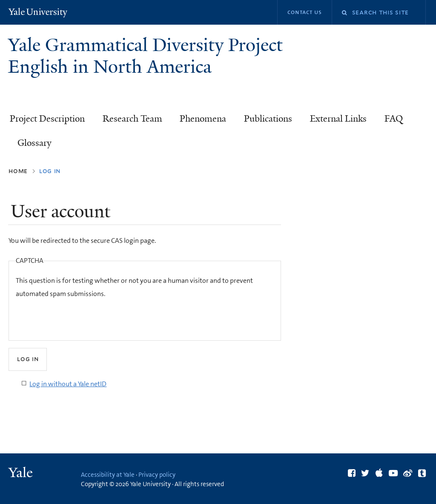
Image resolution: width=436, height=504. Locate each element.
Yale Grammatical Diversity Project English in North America (145, 56)
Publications (268, 119)
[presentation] (80, 317)
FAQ (394, 119)
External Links (338, 119)
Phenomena (203, 119)
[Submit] (28, 359)
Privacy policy (157, 475)
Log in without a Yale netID (68, 384)
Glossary (34, 143)
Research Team (132, 119)
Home (18, 171)
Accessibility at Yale (108, 475)
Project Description (47, 119)
